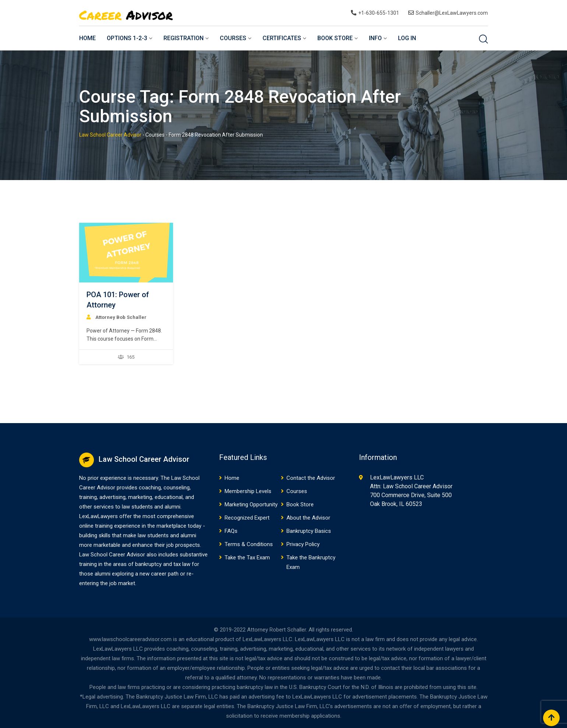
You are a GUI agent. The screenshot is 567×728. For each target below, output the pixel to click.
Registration (184, 38)
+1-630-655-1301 (379, 13)
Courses (233, 38)
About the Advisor (308, 518)
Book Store (335, 38)
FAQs (231, 531)
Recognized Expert (247, 518)
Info (375, 38)
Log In (407, 38)
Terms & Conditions (249, 544)
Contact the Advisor (311, 478)
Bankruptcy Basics (309, 531)
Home (87, 38)
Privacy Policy (303, 544)
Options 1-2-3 (127, 38)
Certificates (282, 38)
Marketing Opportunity (251, 504)
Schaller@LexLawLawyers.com (452, 13)
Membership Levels (248, 491)
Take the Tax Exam (247, 558)
